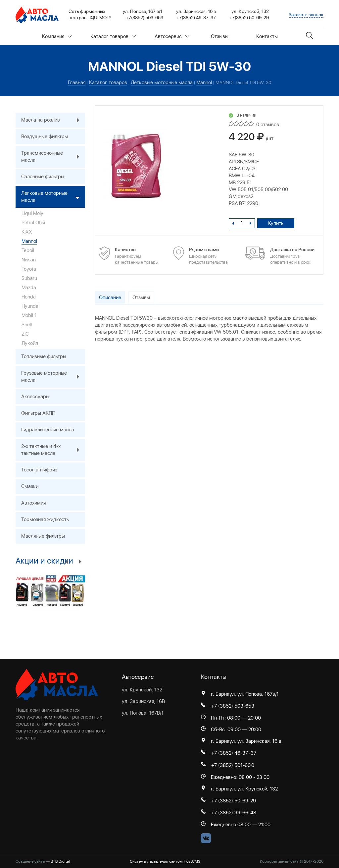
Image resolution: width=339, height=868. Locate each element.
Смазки (30, 486)
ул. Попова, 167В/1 (143, 713)
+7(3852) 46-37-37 (196, 18)
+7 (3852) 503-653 (233, 706)
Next (80, 561)
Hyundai (30, 306)
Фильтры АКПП (38, 413)
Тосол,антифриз (39, 470)
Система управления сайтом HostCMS (165, 862)
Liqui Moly (32, 213)
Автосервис (172, 36)
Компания (57, 36)
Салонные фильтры (43, 177)
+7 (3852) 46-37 (230, 753)
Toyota (29, 269)
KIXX (27, 232)
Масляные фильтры (43, 536)
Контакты (267, 36)
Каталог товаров (113, 36)
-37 (252, 753)
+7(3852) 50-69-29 (249, 18)
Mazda (29, 288)
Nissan (29, 260)
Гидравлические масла (48, 430)
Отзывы (220, 36)
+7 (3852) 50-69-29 (234, 801)
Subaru (29, 278)
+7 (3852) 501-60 (231, 765)
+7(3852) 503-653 (145, 18)
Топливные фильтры (44, 356)
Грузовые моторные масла (53, 377)
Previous (67, 561)
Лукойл (30, 343)
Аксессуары (35, 397)
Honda (29, 297)
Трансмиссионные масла (53, 157)
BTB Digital (60, 862)
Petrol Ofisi (33, 223)
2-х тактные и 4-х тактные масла (53, 450)
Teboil (28, 250)
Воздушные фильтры (45, 136)
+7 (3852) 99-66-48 (234, 813)
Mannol (29, 241)
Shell (27, 325)
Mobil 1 (29, 315)
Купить (276, 223)
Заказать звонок (306, 15)
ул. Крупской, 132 (142, 690)
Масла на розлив (53, 120)
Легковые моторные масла (53, 197)
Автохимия (33, 503)
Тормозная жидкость (45, 519)
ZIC (25, 334)
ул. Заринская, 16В (143, 701)
